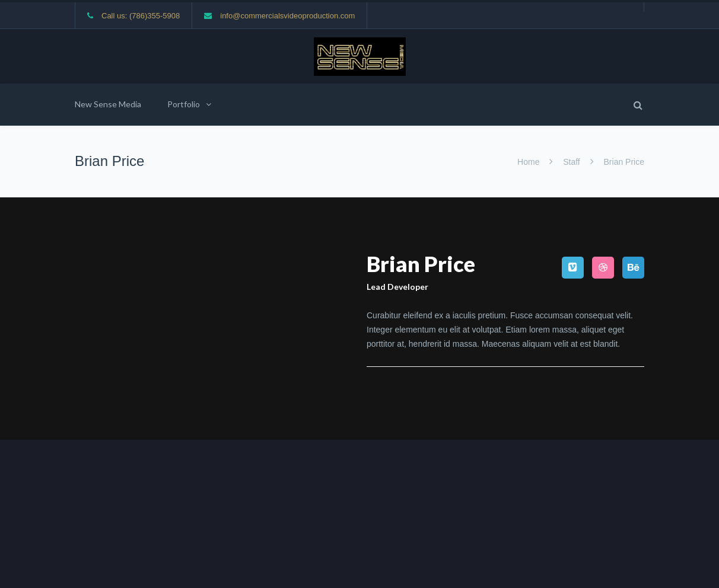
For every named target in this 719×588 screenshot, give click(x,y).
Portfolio (184, 104)
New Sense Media (108, 104)
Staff (571, 162)
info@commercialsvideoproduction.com (287, 16)
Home (529, 162)
